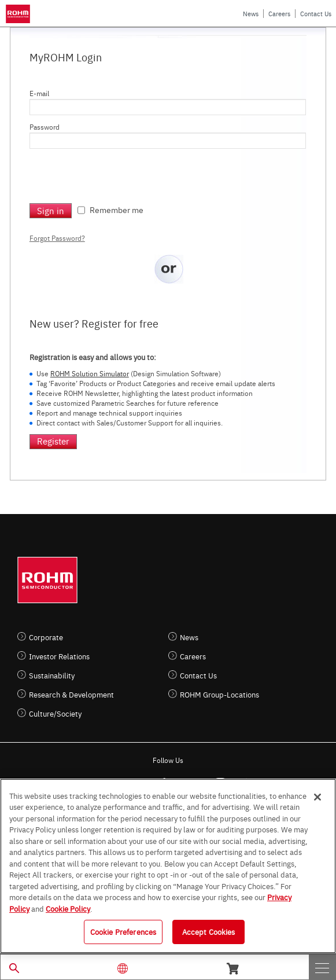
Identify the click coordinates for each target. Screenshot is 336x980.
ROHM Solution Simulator (90, 373)
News (251, 14)
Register (53, 441)
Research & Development (71, 694)
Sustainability (52, 675)
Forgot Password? (57, 238)
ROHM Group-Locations (219, 694)
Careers (279, 14)
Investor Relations (59, 656)
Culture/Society (55, 713)
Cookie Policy (68, 908)
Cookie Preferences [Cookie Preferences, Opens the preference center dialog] (123, 931)
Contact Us (316, 14)
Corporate (46, 637)
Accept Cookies (209, 931)
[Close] (317, 797)
